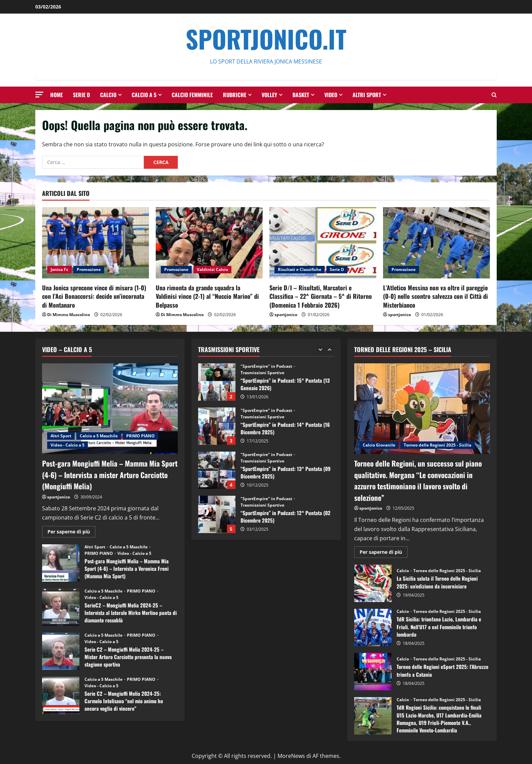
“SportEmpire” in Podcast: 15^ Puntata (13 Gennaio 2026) (217, 382)
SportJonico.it (266, 39)
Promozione (89, 269)
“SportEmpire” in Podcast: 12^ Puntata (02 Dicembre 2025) (217, 514)
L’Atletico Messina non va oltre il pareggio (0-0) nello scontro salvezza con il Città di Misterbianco (435, 296)
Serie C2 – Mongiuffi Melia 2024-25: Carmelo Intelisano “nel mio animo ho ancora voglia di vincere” (61, 695)
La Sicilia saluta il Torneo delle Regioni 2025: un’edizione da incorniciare (373, 583)
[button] (39, 95)
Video (331, 95)
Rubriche (235, 95)
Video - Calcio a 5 (68, 445)
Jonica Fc (59, 269)
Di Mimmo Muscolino (69, 315)
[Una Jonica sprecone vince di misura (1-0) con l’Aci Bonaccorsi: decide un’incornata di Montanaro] (96, 243)
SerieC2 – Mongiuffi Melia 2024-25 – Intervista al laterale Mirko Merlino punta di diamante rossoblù (61, 607)
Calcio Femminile (192, 95)
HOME (56, 95)
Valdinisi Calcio (212, 269)
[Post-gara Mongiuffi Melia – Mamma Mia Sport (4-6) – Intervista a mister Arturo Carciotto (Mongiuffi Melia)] (110, 409)
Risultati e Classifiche (300, 269)
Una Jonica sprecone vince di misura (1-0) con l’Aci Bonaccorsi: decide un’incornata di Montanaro (94, 296)
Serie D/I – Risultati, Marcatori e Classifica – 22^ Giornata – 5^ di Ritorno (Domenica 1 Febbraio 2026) (321, 296)
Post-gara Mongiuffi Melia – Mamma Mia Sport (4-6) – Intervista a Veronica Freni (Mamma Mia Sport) (61, 563)
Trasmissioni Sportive (262, 373)
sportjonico (286, 315)
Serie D (81, 95)
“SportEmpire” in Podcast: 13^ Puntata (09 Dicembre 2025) (217, 470)
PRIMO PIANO (140, 436)
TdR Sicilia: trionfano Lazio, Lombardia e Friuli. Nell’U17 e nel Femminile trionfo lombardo (373, 627)
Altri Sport (367, 95)
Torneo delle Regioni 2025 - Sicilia (438, 445)
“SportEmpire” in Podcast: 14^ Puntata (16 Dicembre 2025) (217, 426)
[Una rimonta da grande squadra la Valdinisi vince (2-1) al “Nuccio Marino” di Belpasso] (209, 243)
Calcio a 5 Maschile (99, 436)
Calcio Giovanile (379, 445)
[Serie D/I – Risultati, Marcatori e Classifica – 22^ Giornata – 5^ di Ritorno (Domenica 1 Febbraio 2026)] (323, 243)
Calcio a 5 (144, 95)
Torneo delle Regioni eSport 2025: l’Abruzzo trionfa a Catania (373, 672)
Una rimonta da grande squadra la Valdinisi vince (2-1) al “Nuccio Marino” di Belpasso (207, 296)
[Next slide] (330, 350)
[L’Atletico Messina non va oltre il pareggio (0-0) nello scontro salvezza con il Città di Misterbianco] (436, 243)
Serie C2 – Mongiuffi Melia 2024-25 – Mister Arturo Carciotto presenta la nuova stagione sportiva (61, 651)
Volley (269, 95)
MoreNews (291, 756)
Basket (301, 95)
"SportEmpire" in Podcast (267, 366)
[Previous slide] (320, 350)
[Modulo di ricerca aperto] (494, 95)
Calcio (108, 95)
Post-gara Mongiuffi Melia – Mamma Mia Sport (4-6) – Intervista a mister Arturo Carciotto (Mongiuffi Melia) (108, 474)
